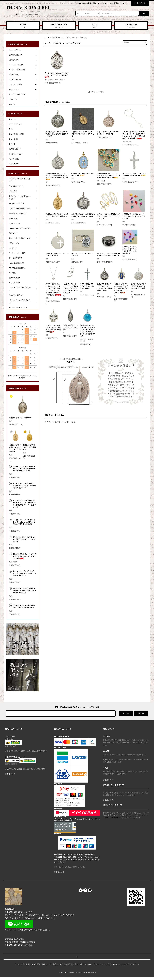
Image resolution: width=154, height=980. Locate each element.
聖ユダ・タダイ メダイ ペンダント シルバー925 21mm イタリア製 (138, 286)
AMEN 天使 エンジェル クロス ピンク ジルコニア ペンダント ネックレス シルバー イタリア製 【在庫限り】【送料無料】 (53, 289)
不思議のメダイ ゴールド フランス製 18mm (29, 447)
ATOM (137, 964)
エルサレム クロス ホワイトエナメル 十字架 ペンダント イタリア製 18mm (53, 329)
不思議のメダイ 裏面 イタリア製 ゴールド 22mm (83, 174)
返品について (58, 964)
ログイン (126, 3)
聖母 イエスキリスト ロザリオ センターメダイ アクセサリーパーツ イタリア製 (24, 539)
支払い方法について (28, 964)
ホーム (47, 37)
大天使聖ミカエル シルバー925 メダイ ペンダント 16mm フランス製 (83, 215)
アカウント (104, 3)
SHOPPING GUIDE (59, 26)
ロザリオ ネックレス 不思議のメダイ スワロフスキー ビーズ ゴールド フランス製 (108, 216)
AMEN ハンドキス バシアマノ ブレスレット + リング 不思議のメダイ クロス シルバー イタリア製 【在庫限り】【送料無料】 (134, 135)
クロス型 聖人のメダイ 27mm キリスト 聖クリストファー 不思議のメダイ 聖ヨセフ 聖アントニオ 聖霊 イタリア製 (24, 504)
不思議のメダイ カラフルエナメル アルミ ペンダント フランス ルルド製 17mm (130, 250)
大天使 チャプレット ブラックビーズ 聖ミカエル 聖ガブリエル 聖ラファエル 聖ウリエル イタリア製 (70, 288)
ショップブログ (123, 964)
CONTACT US (131, 26)
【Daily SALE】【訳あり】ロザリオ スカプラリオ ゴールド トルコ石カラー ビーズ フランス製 (108, 176)
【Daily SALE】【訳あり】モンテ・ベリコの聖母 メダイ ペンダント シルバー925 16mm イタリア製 (57, 176)
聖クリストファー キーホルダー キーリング (83, 255)
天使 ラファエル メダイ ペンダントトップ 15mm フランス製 (108, 133)
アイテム (139, 3)
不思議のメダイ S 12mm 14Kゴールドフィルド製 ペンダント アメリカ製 (83, 134)
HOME (23, 26)
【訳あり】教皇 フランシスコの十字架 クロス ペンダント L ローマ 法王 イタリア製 (24, 556)
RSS (132, 964)
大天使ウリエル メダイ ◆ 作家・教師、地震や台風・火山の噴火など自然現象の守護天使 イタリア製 (24, 522)
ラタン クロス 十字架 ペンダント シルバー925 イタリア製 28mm (134, 174)
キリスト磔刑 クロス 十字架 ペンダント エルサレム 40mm (87, 286)
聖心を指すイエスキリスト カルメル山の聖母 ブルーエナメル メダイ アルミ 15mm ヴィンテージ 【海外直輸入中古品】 (87, 331)
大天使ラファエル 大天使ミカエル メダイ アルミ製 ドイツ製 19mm (24, 607)
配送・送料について (44, 964)
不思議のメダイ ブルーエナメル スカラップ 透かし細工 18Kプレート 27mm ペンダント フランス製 (121, 288)
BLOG (95, 26)
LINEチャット (117, 818)
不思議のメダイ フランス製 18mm (20, 418)
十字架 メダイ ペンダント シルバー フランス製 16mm (57, 255)
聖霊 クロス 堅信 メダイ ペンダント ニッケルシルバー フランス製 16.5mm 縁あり (104, 287)
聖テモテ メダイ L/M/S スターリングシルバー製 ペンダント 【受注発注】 (57, 75)
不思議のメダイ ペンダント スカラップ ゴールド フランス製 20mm (57, 215)
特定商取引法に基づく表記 (73, 964)
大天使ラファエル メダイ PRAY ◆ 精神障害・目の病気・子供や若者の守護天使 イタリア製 (24, 590)
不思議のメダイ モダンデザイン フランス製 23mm (70, 327)
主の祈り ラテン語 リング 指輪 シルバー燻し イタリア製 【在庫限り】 (109, 255)
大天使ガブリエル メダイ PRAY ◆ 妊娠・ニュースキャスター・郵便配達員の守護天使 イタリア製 (24, 469)
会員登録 (115, 3)
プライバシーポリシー (92, 964)
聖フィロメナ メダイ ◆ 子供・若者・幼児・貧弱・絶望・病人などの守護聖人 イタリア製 (24, 573)
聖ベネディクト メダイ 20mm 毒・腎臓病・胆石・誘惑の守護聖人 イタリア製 (57, 134)
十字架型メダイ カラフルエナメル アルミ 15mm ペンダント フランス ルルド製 (134, 216)
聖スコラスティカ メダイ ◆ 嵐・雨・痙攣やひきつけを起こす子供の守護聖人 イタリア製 (24, 486)
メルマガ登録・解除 (89, 3)
